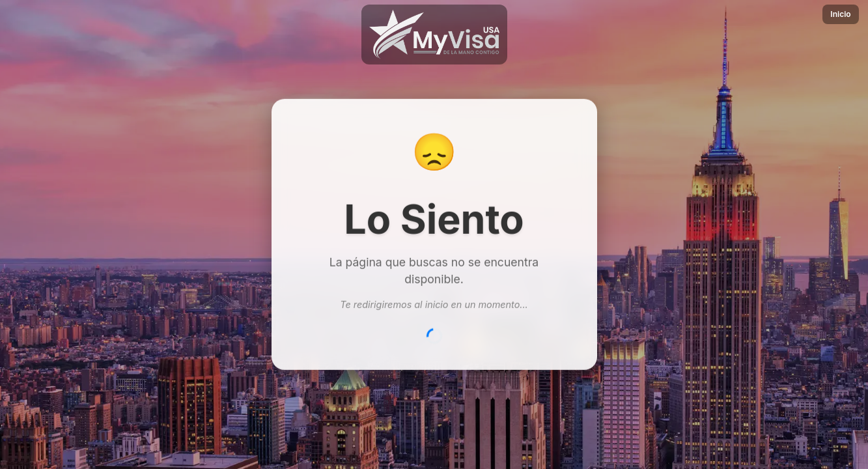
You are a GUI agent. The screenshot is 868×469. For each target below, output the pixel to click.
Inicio (840, 14)
